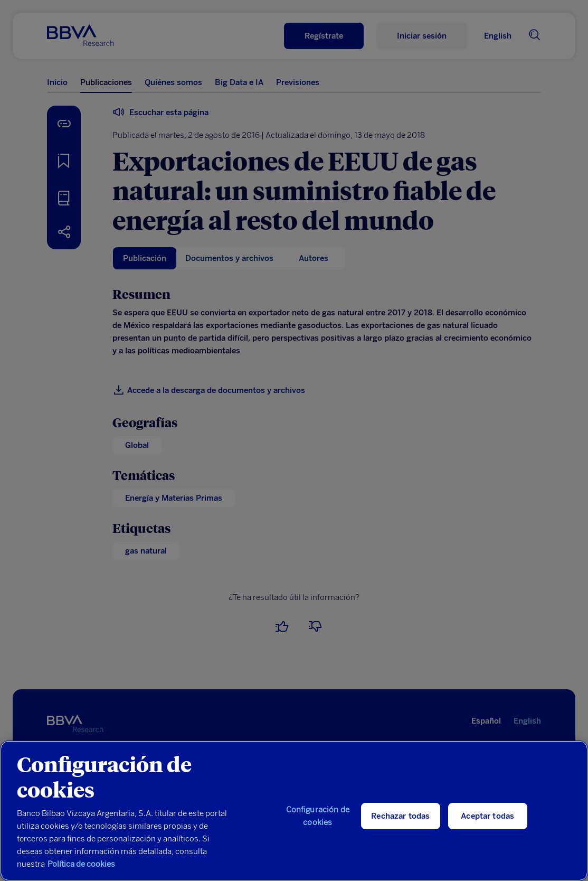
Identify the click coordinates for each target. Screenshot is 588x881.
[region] (294, 811)
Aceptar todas (487, 816)
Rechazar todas (400, 816)
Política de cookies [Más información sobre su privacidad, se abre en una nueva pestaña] (81, 864)
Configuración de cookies (318, 816)
